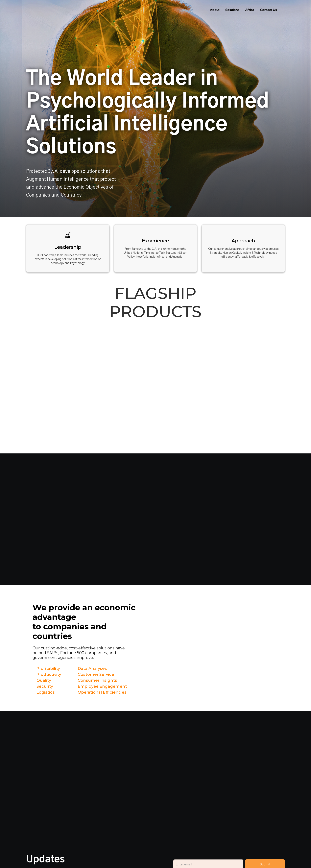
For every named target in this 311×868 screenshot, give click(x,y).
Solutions (232, 10)
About (215, 10)
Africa (250, 10)
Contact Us (268, 10)
